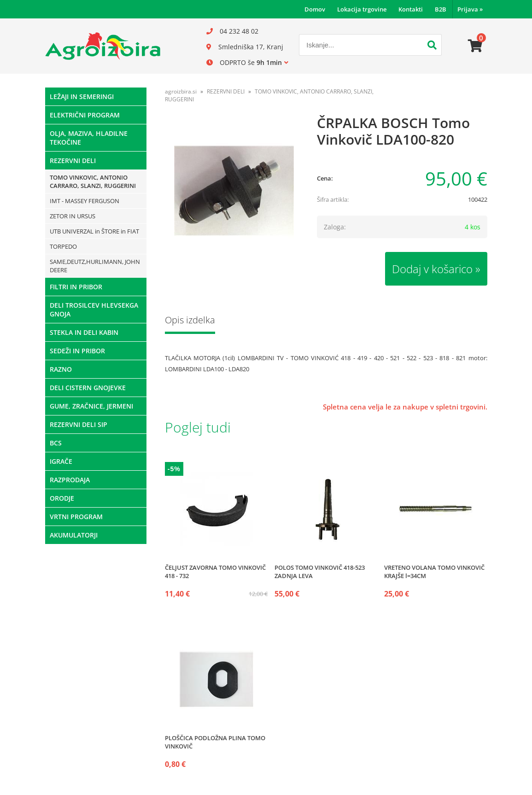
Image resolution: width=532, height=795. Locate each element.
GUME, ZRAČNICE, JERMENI (91, 406)
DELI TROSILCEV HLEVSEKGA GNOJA (94, 310)
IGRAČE (61, 461)
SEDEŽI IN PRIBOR (77, 351)
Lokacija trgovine (362, 9)
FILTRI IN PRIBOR (76, 287)
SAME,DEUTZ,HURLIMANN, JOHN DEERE (95, 266)
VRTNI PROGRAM (76, 517)
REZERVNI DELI (73, 161)
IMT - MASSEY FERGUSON (85, 201)
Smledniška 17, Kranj (251, 47)
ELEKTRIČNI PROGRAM (85, 115)
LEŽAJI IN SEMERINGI (82, 96)
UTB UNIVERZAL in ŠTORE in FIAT (94, 231)
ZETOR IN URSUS (73, 216)
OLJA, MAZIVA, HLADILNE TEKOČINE (89, 138)
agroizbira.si (181, 91)
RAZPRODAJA (70, 480)
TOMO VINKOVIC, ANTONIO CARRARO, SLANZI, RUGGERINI (93, 181)
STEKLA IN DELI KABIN (84, 332)
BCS (56, 443)
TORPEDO (63, 246)
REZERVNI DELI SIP (79, 424)
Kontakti (411, 9)
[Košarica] (475, 46)
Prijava (470, 9)
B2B (441, 9)
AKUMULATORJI (74, 535)
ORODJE (62, 498)
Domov (315, 9)
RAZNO (61, 369)
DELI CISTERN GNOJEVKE (88, 388)
